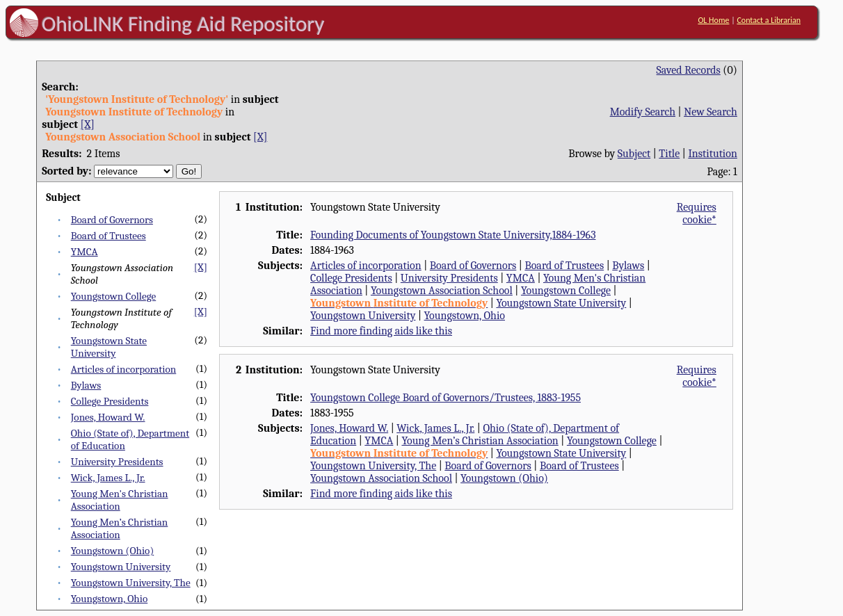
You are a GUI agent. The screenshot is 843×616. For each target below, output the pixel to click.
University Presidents (117, 462)
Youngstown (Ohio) (112, 551)
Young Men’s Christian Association (120, 528)
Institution (713, 154)
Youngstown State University (109, 347)
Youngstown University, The (131, 583)
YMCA (85, 252)
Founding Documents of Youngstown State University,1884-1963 (453, 235)
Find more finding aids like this (381, 331)
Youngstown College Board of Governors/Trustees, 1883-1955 (445, 398)
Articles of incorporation (124, 369)
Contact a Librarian (769, 20)
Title (669, 154)
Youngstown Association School (442, 291)
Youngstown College (113, 296)
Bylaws (86, 385)
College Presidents (110, 401)
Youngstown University (121, 567)
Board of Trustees (109, 236)
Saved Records (689, 70)
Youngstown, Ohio (110, 599)
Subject (634, 154)
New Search (710, 112)
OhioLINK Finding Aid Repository (183, 24)
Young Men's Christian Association (120, 500)
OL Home (713, 20)
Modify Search (643, 112)
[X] (88, 124)
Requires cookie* (697, 213)
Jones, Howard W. (108, 417)
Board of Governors (112, 220)
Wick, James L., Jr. (108, 478)
